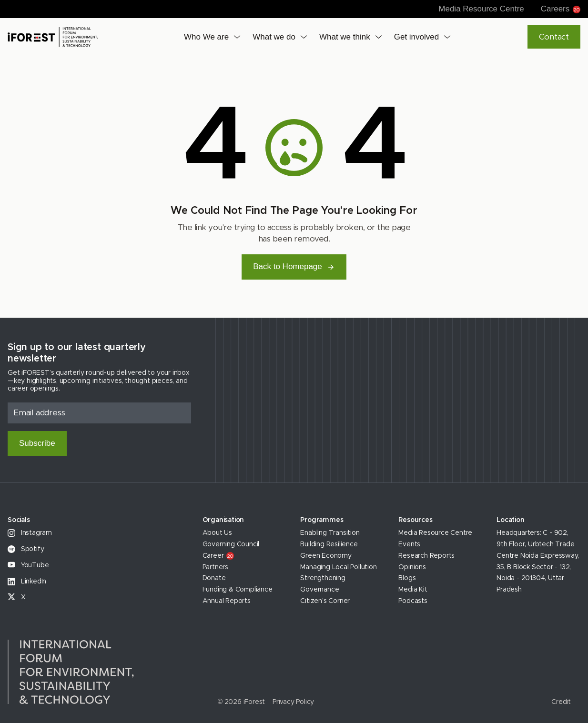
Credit (561, 702)
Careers (561, 9)
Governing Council (231, 544)
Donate (214, 578)
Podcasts (413, 601)
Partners (215, 567)
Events (409, 544)
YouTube (28, 565)
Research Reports (426, 556)
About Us (217, 533)
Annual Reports (227, 601)
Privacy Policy (293, 702)
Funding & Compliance (238, 590)
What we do (274, 37)
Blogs (407, 578)
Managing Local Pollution (338, 567)
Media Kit (413, 590)
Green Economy (326, 556)
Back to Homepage (294, 266)
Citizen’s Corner (325, 601)
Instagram (30, 533)
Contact (554, 37)
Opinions (412, 567)
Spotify (26, 549)
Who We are (206, 37)
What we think (345, 37)
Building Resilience (329, 544)
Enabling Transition (330, 533)
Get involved (417, 37)
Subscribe (37, 443)
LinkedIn (27, 582)
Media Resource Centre (481, 9)
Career (218, 556)
